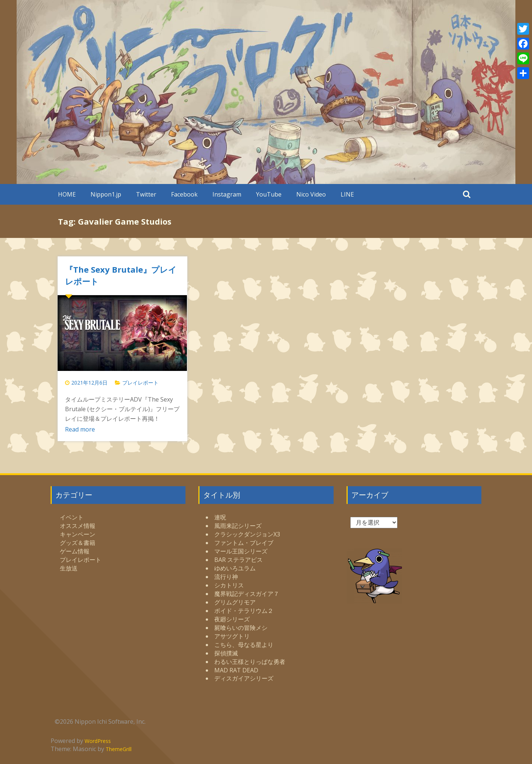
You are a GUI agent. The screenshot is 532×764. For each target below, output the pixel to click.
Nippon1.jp (106, 194)
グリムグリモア (235, 602)
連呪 (220, 517)
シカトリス (229, 585)
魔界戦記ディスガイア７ (247, 594)
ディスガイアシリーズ (244, 678)
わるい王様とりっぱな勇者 (250, 662)
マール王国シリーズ (241, 551)
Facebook (184, 194)
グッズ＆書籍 (78, 543)
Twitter (146, 194)
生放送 (69, 568)
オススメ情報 (78, 526)
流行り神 (226, 577)
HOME (67, 194)
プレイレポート (140, 383)
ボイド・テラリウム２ (244, 611)
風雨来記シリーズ (238, 526)
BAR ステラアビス (238, 560)
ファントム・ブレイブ (244, 543)
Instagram (227, 194)
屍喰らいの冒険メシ (241, 628)
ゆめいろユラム (235, 568)
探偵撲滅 (226, 653)
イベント (72, 517)
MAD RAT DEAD (236, 670)
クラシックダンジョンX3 (247, 534)
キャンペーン (78, 534)
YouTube (269, 194)
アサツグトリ (232, 636)
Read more (80, 429)
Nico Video (311, 194)
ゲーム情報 (75, 551)
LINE (347, 194)
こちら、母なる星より (244, 645)
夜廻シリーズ (232, 619)
